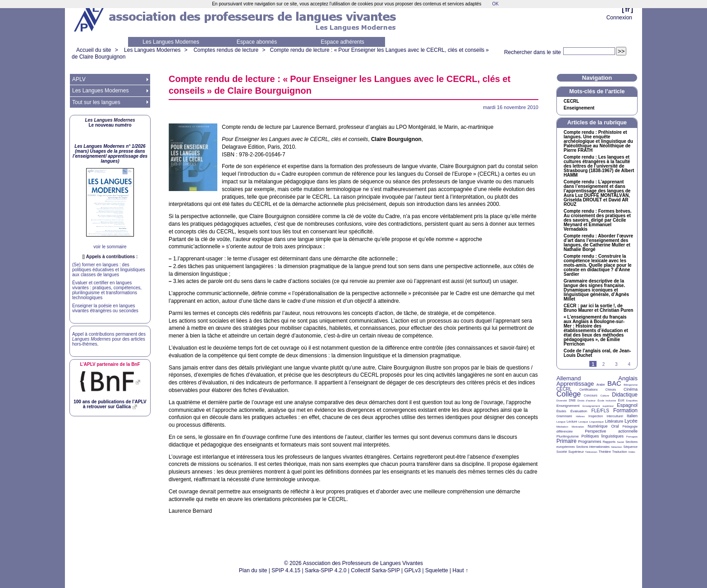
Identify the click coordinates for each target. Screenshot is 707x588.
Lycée (631, 421)
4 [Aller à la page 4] (629, 364)
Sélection (617, 447)
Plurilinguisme (568, 436)
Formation (625, 410)
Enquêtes (632, 401)
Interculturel (615, 416)
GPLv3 (413, 570)
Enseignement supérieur (598, 406)
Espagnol (627, 405)
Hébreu (580, 416)
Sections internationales (593, 447)
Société (562, 452)
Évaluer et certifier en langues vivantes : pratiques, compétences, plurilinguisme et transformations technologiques (107, 290)
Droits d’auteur (587, 401)
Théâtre (605, 452)
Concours (591, 395)
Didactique (625, 395)
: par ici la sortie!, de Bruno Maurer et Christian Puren (598, 308)
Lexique (583, 422)
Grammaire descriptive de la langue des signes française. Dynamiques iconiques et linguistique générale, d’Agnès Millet (596, 290)
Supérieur (576, 452)
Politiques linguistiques (602, 436)
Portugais (632, 437)
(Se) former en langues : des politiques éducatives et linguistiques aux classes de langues (109, 270)
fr (627, 9)
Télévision (591, 452)
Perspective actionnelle (611, 431)
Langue (561, 422)
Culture (604, 396)
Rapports (609, 442)
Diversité (562, 401)
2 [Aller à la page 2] (604, 364)
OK (495, 4)
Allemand (569, 378)
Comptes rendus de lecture (226, 50)
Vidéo (631, 452)
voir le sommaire (110, 247)
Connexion (619, 18)
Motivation (578, 427)
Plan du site (253, 570)
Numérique (597, 426)
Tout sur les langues (96, 102)
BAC (614, 383)
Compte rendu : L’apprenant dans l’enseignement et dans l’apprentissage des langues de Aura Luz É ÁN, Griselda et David (597, 193)
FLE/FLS (600, 411)
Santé (620, 442)
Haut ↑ (461, 570)
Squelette (437, 570)
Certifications (588, 390)
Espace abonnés (257, 42)
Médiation (562, 427)
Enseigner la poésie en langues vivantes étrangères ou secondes (105, 308)
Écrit (621, 400)
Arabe (601, 385)
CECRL (564, 389)
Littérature (614, 421)
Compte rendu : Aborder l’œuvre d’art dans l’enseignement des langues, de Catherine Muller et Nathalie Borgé (598, 243)
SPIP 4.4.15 (286, 570)
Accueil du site (94, 50)
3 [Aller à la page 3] (616, 364)
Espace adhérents (342, 42)
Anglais (628, 378)
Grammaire (564, 416)
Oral (615, 426)
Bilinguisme (631, 385)
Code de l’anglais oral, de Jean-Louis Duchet (597, 353)
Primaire (567, 441)
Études (561, 411)
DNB (572, 400)
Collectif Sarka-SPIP (375, 570)
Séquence (630, 447)
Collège (569, 394)
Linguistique (597, 422)
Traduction (620, 452)
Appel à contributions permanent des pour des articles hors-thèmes (109, 339)
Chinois (611, 390)
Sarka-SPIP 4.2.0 (326, 570)
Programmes (590, 442)
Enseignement (579, 108)
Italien (632, 416)
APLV (79, 79)
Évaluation (579, 411)
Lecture (572, 422)
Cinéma (631, 389)
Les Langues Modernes (171, 42)
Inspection (596, 416)
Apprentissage (575, 384)
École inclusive (607, 401)
